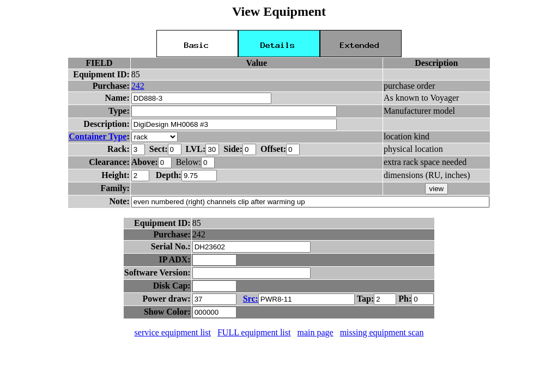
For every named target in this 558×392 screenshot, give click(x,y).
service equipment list (173, 332)
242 (138, 86)
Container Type (98, 136)
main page (315, 332)
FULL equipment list (254, 332)
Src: (251, 299)
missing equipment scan (382, 332)
